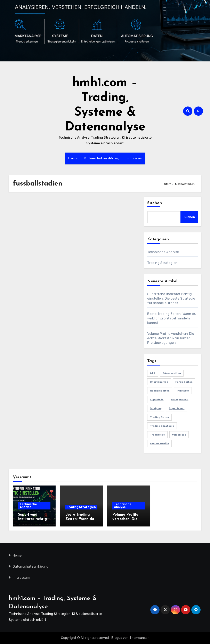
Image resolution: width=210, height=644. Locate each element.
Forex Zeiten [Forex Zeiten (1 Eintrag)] (184, 382)
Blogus (117, 638)
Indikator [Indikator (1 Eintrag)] (183, 391)
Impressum (134, 158)
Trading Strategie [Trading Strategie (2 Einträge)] (162, 426)
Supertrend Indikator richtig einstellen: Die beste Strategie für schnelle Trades (171, 298)
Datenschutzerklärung (102, 158)
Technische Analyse (163, 252)
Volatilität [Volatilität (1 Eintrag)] (179, 435)
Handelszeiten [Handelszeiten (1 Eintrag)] (160, 391)
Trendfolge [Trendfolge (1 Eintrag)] (157, 435)
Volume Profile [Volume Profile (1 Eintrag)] (159, 444)
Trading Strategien (162, 263)
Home (73, 158)
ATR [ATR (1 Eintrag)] (153, 373)
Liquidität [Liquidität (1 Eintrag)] (157, 400)
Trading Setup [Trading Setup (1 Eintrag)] (159, 417)
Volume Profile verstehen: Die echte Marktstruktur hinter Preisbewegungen (171, 338)
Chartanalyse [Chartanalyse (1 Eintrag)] (159, 382)
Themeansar (139, 638)
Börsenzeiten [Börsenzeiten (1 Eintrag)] (172, 373)
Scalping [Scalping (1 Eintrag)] (156, 408)
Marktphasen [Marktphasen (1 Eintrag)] (179, 400)
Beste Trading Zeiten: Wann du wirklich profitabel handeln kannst (172, 318)
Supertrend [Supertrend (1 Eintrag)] (177, 408)
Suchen (155, 203)
